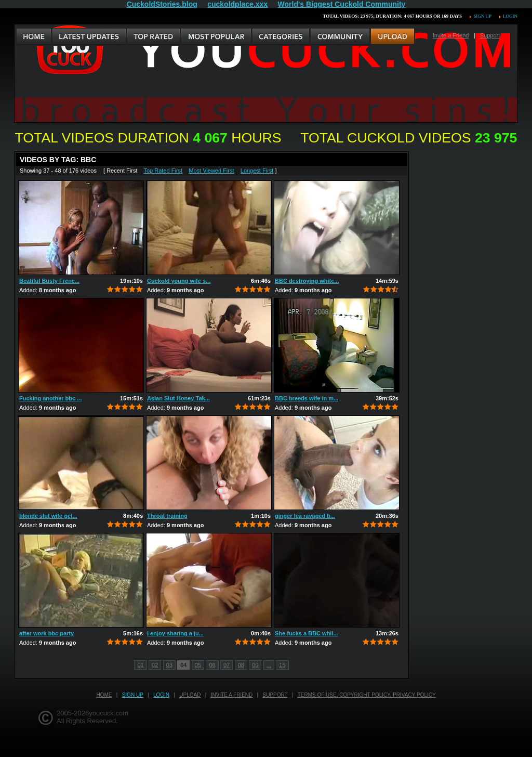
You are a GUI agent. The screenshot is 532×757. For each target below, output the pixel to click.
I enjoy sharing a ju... (175, 633)
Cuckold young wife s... (179, 281)
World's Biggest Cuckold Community (342, 4)
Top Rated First (163, 171)
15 (282, 665)
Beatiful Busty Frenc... (49, 281)
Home (104, 695)
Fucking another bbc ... (50, 398)
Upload (190, 695)
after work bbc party (46, 633)
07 (227, 665)
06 (212, 665)
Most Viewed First (211, 171)
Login (510, 16)
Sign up (482, 16)
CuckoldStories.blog (162, 4)
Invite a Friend (451, 35)
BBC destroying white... (307, 281)
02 (155, 665)
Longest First (257, 171)
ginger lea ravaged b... (305, 516)
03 (169, 665)
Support (490, 35)
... (269, 665)
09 (255, 665)
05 (198, 665)
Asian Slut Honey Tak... (178, 398)
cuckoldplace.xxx (237, 4)
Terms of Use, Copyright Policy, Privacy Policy (367, 695)
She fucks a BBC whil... (307, 633)
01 (140, 665)
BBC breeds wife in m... (307, 398)
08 (241, 665)
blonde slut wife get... (48, 516)
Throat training (167, 516)
